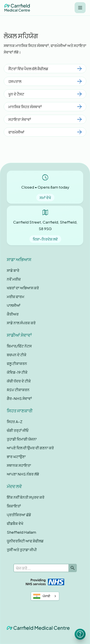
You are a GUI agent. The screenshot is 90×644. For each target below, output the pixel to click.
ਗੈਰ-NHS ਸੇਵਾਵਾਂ (19, 398)
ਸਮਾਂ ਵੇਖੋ (45, 198)
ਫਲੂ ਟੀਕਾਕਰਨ (17, 363)
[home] (17, 8)
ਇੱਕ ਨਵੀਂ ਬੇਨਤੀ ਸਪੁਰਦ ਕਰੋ (26, 497)
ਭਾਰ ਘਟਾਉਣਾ (16, 457)
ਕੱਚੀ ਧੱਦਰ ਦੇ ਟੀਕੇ (19, 381)
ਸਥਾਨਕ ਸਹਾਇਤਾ (19, 465)
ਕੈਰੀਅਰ (13, 314)
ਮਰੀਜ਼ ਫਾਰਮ (16, 297)
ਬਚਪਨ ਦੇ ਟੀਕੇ (17, 355)
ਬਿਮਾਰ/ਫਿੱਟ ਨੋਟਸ (19, 346)
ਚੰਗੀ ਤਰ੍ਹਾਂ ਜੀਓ (18, 430)
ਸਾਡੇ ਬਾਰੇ (13, 270)
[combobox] (45, 596)
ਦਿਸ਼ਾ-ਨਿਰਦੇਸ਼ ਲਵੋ (45, 239)
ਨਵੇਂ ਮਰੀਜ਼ (14, 279)
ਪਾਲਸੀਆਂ (14, 305)
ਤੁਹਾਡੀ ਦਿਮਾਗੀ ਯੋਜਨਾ (22, 439)
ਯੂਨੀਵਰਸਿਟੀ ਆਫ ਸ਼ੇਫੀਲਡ (25, 541)
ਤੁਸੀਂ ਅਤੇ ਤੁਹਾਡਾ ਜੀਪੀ (22, 550)
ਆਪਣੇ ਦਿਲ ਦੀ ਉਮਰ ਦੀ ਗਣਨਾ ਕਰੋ (30, 448)
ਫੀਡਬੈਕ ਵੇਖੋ (15, 523)
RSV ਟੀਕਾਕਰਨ (18, 390)
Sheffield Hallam (21, 532)
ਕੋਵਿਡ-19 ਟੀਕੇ (17, 372)
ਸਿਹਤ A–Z (15, 422)
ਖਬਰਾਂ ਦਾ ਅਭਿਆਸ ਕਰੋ (23, 288)
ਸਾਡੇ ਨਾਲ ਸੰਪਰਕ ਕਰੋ (21, 323)
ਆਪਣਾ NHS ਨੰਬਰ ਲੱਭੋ (23, 474)
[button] (80, 8)
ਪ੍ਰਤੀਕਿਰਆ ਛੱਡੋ (19, 515)
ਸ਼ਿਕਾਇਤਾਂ (14, 506)
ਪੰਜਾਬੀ (42, 596)
